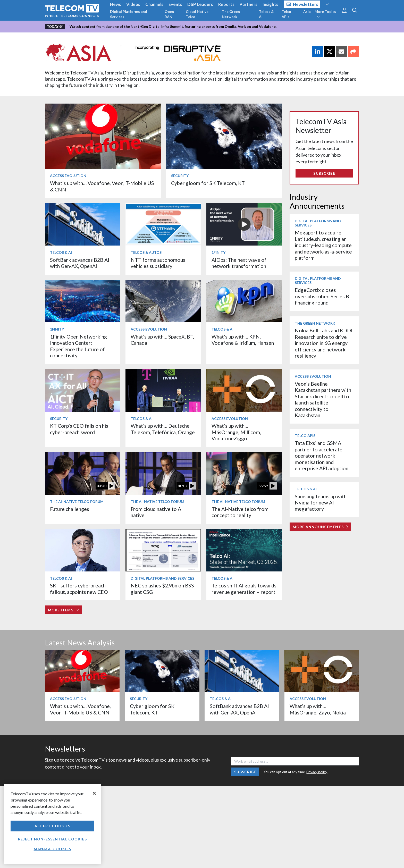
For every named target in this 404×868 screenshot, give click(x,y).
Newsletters (302, 4)
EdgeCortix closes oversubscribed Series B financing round (322, 296)
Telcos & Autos (146, 252)
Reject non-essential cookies (52, 839)
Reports (226, 4)
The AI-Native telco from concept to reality (240, 512)
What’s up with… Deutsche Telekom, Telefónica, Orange (163, 429)
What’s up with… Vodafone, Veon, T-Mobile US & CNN (80, 709)
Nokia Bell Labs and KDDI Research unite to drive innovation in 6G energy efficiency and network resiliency (324, 343)
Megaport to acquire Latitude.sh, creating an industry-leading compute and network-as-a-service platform (323, 245)
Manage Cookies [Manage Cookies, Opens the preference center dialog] (53, 849)
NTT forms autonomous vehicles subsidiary (158, 263)
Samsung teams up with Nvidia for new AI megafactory (321, 503)
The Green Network (231, 14)
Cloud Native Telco (197, 14)
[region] (52, 824)
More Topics (325, 14)
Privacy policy (317, 772)
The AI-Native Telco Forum (77, 502)
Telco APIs (286, 14)
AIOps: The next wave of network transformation (239, 263)
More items (64, 610)
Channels (154, 4)
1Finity (218, 252)
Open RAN (169, 14)
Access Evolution (68, 176)
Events (175, 4)
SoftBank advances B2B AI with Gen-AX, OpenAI (80, 263)
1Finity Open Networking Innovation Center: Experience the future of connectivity (78, 346)
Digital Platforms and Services (129, 14)
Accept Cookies (53, 826)
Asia (307, 11)
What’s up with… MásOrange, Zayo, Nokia (318, 709)
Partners (249, 4)
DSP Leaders (200, 4)
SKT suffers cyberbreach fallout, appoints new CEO (79, 589)
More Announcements (320, 527)
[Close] (94, 793)
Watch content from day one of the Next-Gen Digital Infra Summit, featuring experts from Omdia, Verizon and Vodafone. (173, 26)
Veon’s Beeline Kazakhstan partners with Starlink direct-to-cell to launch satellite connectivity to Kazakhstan (323, 399)
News (116, 4)
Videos (133, 4)
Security (180, 176)
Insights (270, 4)
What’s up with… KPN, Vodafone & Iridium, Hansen (243, 340)
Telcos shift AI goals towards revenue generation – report (244, 589)
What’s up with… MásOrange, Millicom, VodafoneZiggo (236, 432)
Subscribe (324, 173)
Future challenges (70, 509)
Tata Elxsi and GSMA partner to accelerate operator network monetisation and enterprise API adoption (322, 456)
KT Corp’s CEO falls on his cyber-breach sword (79, 429)
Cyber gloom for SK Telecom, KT (208, 183)
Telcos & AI (266, 14)
